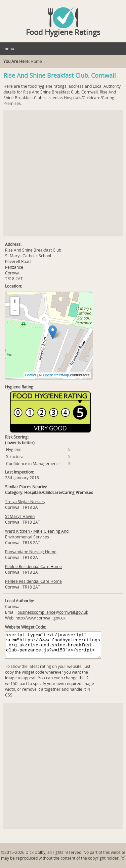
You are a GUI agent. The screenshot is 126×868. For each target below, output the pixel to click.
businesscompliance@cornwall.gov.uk (53, 612)
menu (9, 49)
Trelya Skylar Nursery (25, 502)
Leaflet (31, 375)
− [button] (15, 310)
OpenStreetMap (56, 375)
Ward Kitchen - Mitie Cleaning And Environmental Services (37, 534)
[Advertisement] (63, 173)
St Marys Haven (20, 516)
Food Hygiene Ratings (63, 32)
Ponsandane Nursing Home (31, 552)
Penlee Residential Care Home (33, 567)
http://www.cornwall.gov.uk (40, 618)
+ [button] (15, 301)
